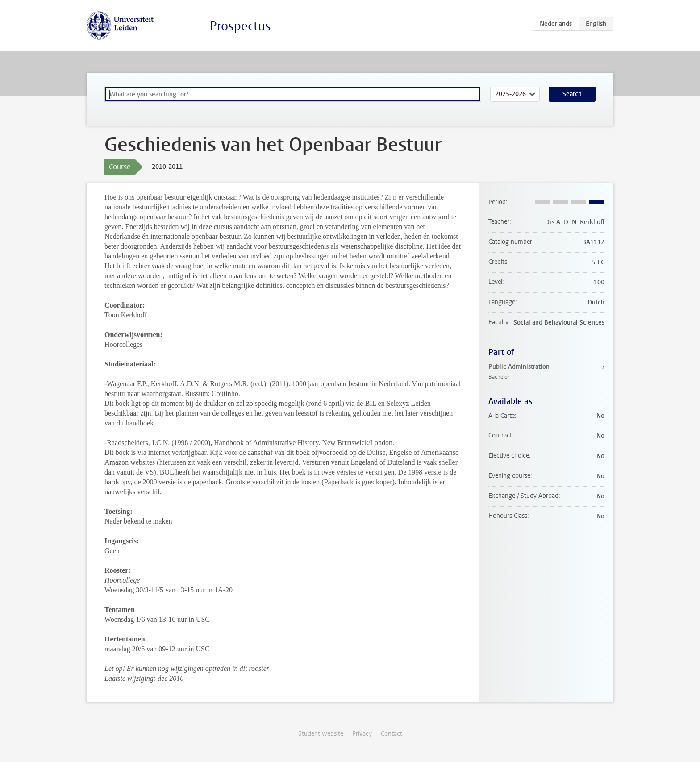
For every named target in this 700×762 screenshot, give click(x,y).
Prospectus (240, 26)
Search (572, 94)
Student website (321, 734)
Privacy (362, 734)
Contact (392, 734)
